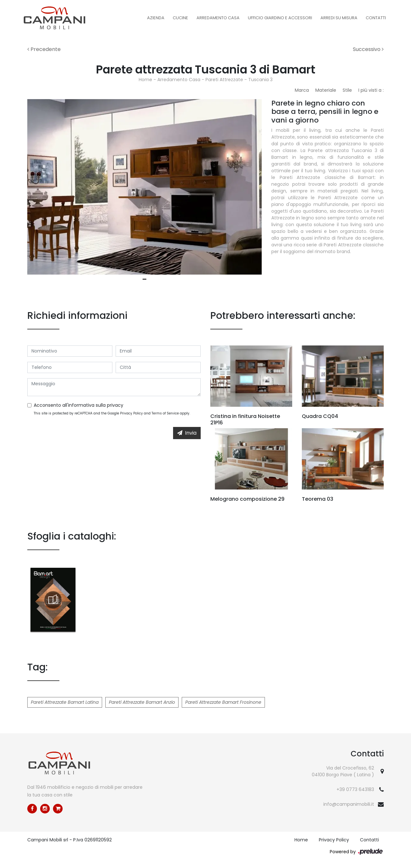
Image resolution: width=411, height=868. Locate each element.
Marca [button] (302, 90)
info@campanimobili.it (349, 804)
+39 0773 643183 (355, 789)
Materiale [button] (326, 90)
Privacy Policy (131, 413)
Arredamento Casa (218, 18)
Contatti (376, 18)
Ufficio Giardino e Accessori (280, 18)
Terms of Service (165, 413)
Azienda (156, 18)
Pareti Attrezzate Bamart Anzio (142, 702)
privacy (115, 405)
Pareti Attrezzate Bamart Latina (65, 702)
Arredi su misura (339, 18)
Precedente (44, 49)
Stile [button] (347, 90)
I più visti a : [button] (371, 90)
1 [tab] (144, 279)
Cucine (180, 18)
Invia (187, 433)
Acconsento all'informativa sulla (79, 405)
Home (145, 80)
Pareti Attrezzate (224, 80)
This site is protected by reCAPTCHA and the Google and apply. (112, 413)
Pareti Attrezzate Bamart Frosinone (223, 702)
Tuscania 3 (260, 80)
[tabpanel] (144, 187)
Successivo (368, 49)
